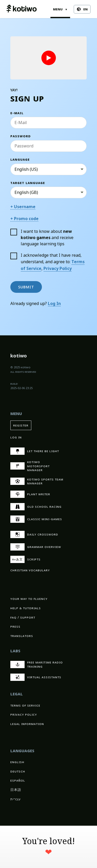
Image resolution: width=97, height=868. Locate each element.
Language (20, 160)
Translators (22, 636)
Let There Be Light (35, 451)
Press (15, 626)
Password (21, 136)
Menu (60, 9)
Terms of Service (25, 705)
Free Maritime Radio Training (37, 664)
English (17, 762)
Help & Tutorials (26, 608)
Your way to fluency (29, 599)
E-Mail (17, 113)
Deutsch (18, 771)
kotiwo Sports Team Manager (37, 481)
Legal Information (27, 724)
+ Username (23, 207)
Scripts (25, 559)
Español (18, 780)
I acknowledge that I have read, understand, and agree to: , (47, 262)
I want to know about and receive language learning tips (42, 238)
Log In (54, 304)
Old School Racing (36, 507)
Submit (26, 287)
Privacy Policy (58, 269)
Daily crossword (34, 534)
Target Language (28, 183)
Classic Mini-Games (36, 519)
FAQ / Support (23, 617)
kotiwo (19, 356)
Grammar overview (36, 547)
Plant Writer (30, 494)
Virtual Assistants (36, 677)
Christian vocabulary (30, 570)
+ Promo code (24, 219)
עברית (16, 799)
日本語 (16, 790)
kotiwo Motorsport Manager (30, 466)
